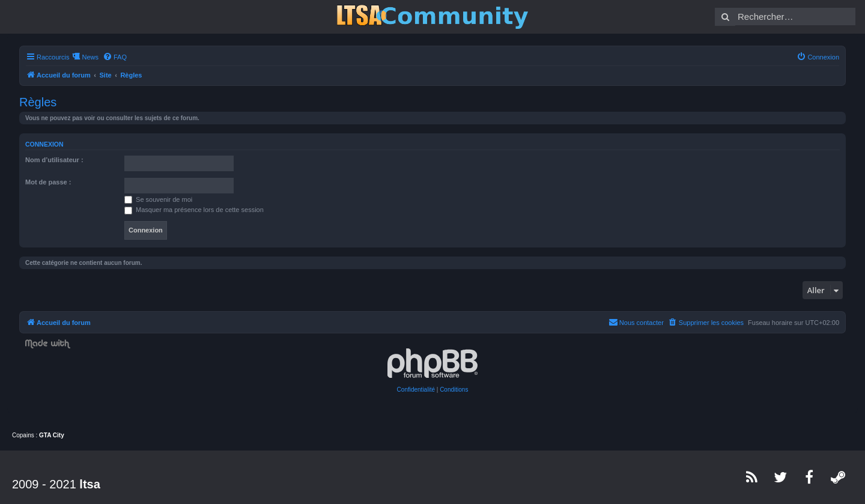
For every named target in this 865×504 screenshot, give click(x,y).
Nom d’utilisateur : (54, 160)
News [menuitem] (90, 57)
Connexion (44, 144)
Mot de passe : (48, 182)
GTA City (52, 435)
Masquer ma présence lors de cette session (194, 210)
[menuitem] (115, 57)
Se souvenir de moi (158, 199)
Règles (38, 102)
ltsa (90, 484)
